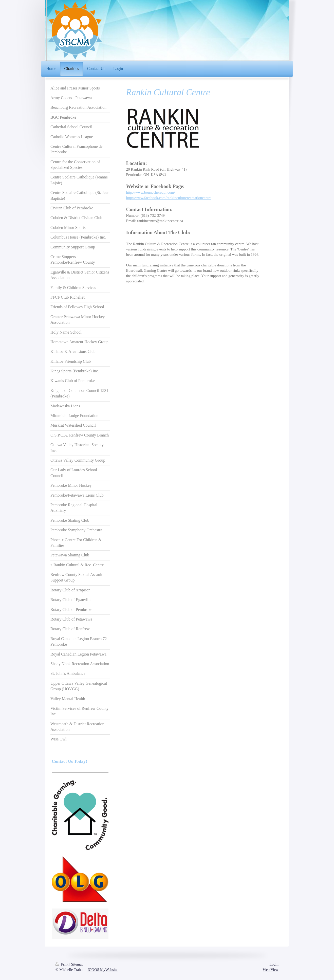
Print (62, 964)
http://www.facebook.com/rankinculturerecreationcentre (169, 198)
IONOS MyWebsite (102, 970)
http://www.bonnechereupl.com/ (151, 192)
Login (274, 964)
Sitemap (77, 964)
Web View (271, 970)
